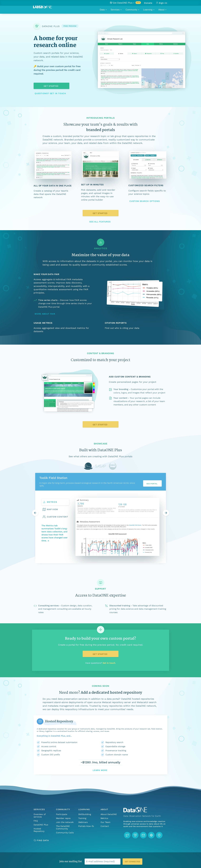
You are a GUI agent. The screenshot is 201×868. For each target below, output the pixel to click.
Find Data (43, 840)
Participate (62, 814)
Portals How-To (86, 826)
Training (82, 818)
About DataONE (109, 814)
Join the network (65, 822)
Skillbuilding (85, 814)
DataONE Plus (41, 825)
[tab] (88, 466)
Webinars (83, 822)
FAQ (36, 821)
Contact (105, 826)
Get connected (132, 862)
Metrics (104, 818)
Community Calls (65, 833)
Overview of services (40, 816)
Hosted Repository (39, 830)
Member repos (63, 818)
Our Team (105, 822)
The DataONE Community (63, 827)
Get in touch (109, 663)
